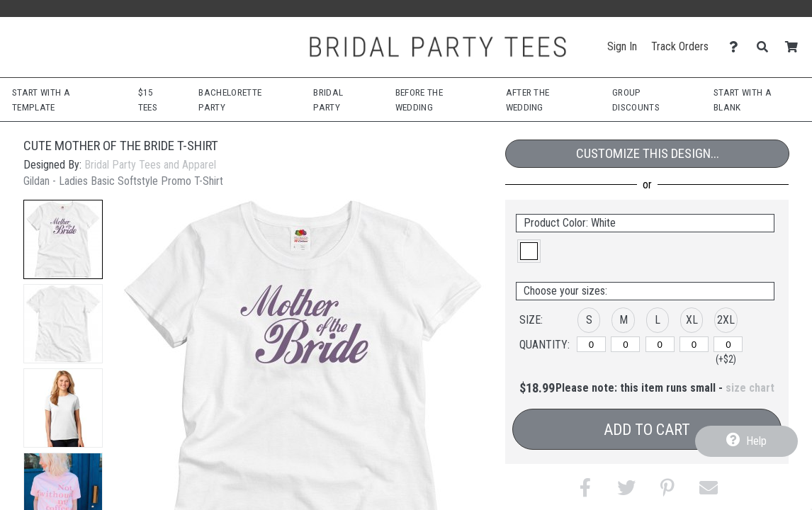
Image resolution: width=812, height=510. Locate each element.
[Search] (766, 47)
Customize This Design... (648, 153)
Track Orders (680, 46)
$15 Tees (148, 99)
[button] (63, 239)
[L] (660, 344)
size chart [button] (750, 388)
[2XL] (728, 344)
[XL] (694, 344)
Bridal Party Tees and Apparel (150, 165)
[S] (591, 344)
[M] (625, 344)
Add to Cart (647, 430)
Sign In (622, 46)
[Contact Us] (737, 47)
